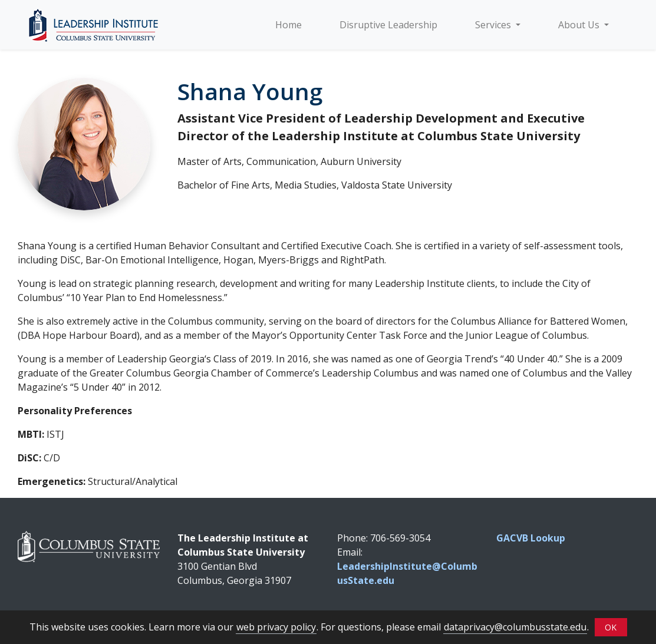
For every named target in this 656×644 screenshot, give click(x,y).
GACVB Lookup (531, 538)
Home (289, 25)
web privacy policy (276, 627)
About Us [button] (580, 25)
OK (611, 627)
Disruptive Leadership (388, 25)
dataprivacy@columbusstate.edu (515, 627)
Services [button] (494, 25)
